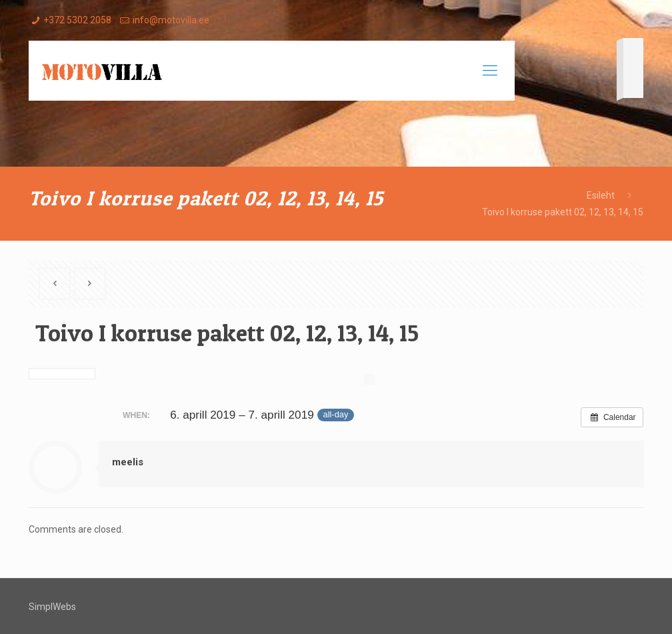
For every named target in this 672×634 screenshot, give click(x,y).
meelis (128, 462)
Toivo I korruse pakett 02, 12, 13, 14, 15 (563, 212)
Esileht (601, 195)
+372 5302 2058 (77, 20)
